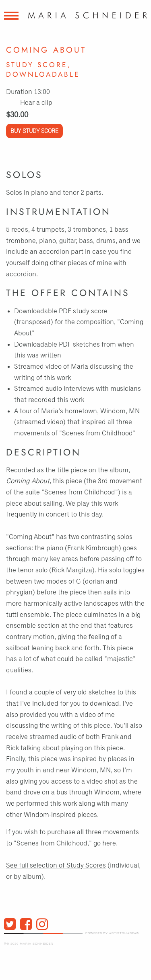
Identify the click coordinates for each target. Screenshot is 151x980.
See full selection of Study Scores (56, 866)
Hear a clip (36, 103)
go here (105, 843)
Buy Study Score (34, 131)
